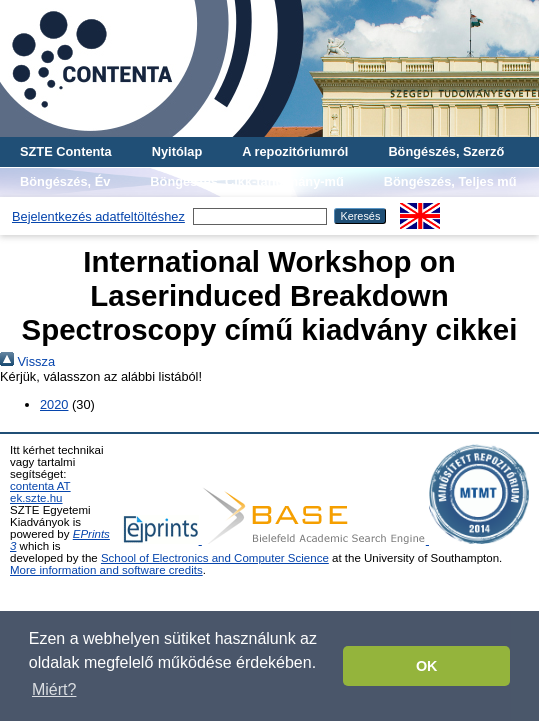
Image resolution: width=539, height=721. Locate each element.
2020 (54, 404)
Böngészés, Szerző (446, 151)
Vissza (27, 361)
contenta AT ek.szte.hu (40, 492)
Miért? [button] (54, 689)
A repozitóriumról (295, 151)
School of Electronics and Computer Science (215, 558)
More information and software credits (106, 570)
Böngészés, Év (65, 181)
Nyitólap (177, 151)
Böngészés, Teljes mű (450, 181)
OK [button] (427, 666)
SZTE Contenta (66, 151)
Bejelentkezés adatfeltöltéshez (98, 216)
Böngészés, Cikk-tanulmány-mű (246, 181)
